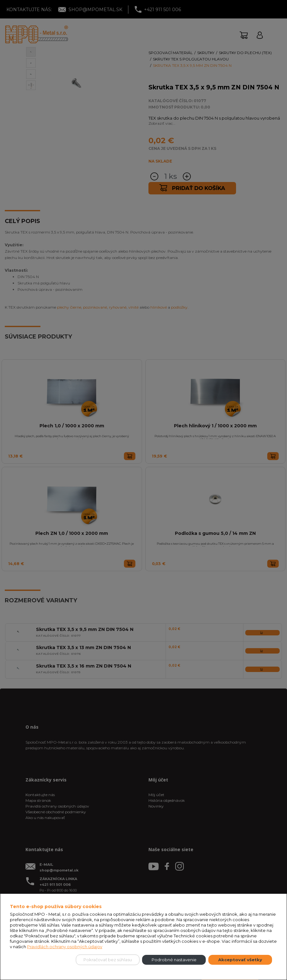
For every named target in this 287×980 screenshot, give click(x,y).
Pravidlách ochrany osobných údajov (65, 947)
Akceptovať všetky (240, 960)
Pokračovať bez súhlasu (108, 960)
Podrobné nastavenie (174, 960)
